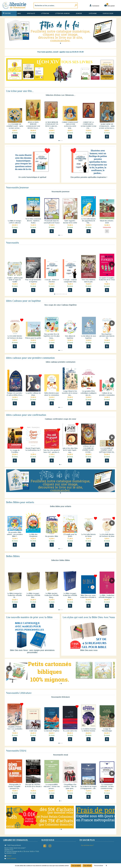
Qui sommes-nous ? (87, 845)
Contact (8, 856)
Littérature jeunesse (62, 13)
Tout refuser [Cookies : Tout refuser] (87, 866)
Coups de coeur (108, 13)
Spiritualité (31, 13)
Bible (19, 13)
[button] (60, 43)
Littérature (45, 13)
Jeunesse (79, 13)
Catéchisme (93, 13)
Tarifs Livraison (10, 859)
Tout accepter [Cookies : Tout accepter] (76, 866)
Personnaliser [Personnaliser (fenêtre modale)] (99, 866)
